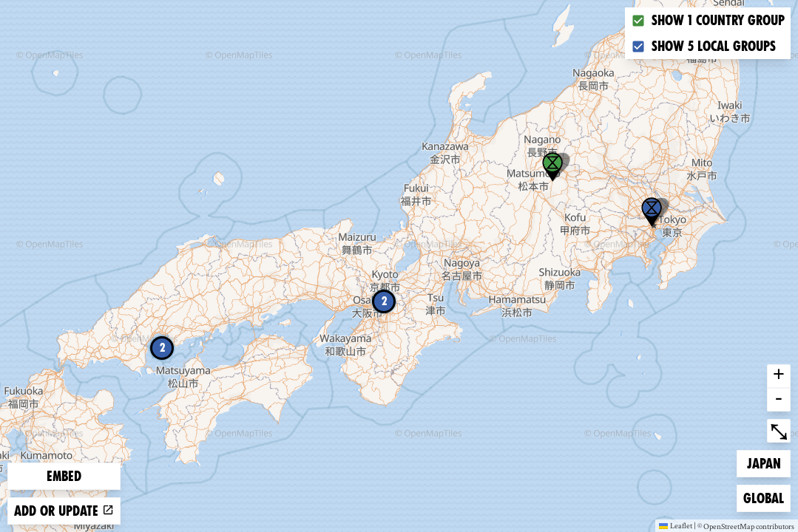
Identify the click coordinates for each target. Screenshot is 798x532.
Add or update (64, 511)
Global (767, 497)
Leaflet (676, 525)
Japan (769, 462)
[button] (652, 212)
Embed (64, 476)
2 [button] (384, 301)
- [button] (779, 400)
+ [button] (779, 376)
